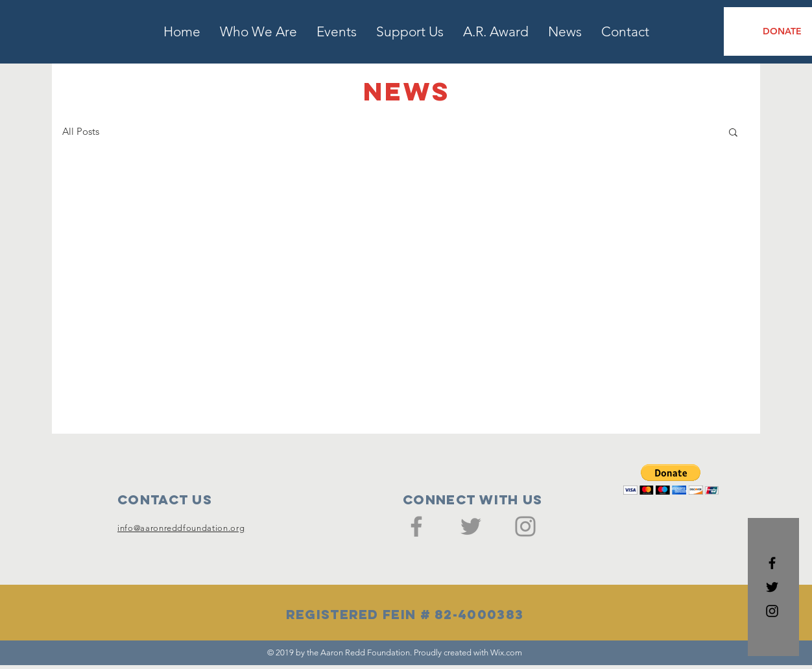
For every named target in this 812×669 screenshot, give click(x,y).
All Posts (81, 131)
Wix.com (506, 652)
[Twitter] (471, 526)
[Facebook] (416, 526)
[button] (733, 133)
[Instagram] (525, 526)
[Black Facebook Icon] (772, 563)
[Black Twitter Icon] (772, 587)
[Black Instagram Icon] (772, 611)
